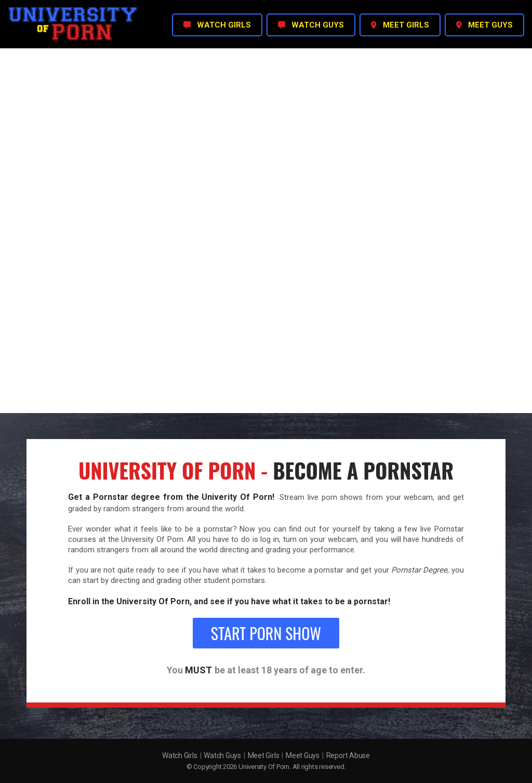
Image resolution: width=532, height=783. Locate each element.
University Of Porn (264, 767)
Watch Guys (222, 755)
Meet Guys (303, 755)
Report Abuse (348, 755)
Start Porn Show (266, 633)
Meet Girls (264, 755)
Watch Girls (179, 755)
